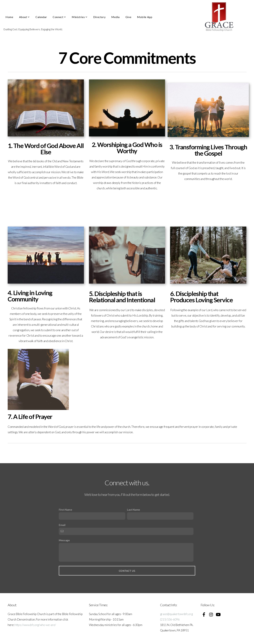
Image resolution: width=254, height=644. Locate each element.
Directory (99, 17)
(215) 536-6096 (170, 619)
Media (115, 17)
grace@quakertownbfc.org (176, 614)
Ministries (80, 17)
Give (128, 17)
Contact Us (127, 571)
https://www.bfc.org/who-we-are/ (35, 625)
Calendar (41, 17)
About (24, 17)
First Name (65, 510)
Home (9, 17)
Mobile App (145, 17)
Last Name (133, 510)
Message (64, 540)
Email (62, 525)
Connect (59, 17)
